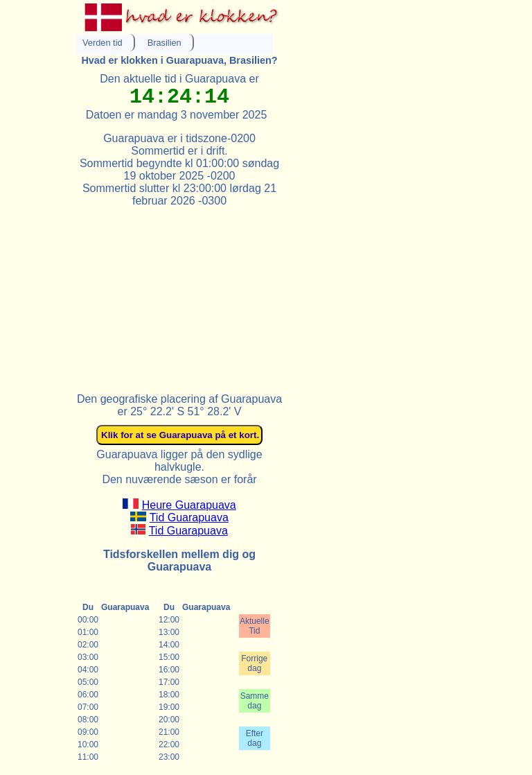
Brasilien (165, 43)
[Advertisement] (179, 294)
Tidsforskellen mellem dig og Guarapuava (179, 560)
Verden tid (103, 43)
